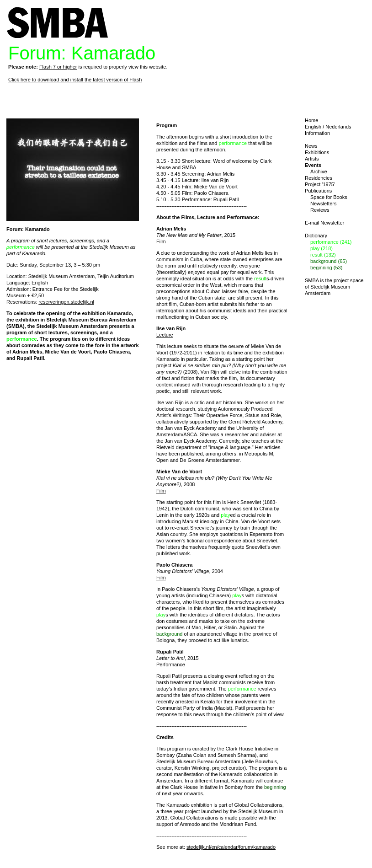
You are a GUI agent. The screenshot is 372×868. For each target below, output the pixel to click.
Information (317, 133)
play (225, 515)
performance (21, 247)
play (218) (322, 248)
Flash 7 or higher (58, 67)
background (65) (329, 261)
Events (313, 165)
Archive (319, 171)
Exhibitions (317, 152)
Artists (312, 159)
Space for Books (329, 197)
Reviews (320, 210)
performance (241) (331, 242)
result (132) (323, 255)
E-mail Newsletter (324, 223)
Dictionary (316, 236)
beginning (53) (326, 268)
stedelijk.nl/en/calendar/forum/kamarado (231, 847)
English (313, 127)
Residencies (319, 178)
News (311, 146)
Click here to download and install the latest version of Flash (75, 80)
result (260, 279)
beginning (275, 787)
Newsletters (323, 204)
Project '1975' (320, 184)
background (170, 634)
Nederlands (338, 127)
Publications (318, 191)
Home (311, 120)
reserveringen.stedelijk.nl (66, 302)
